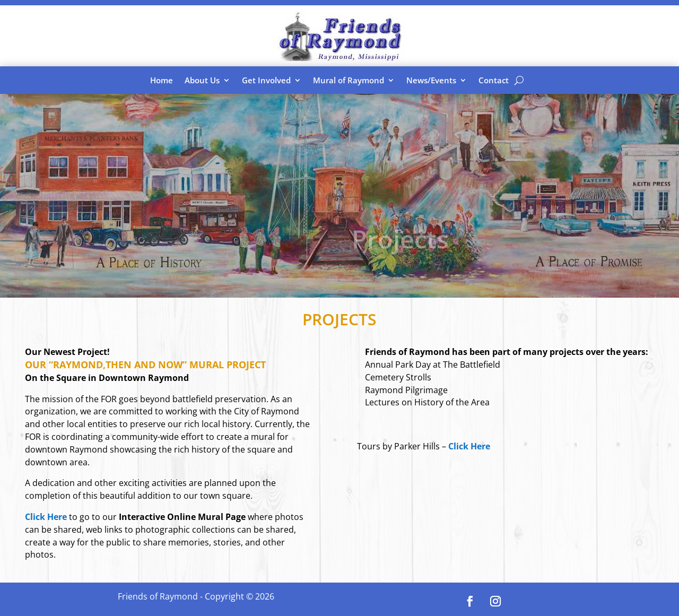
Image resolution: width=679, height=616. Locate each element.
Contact (494, 80)
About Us (202, 80)
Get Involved (266, 80)
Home (162, 80)
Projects (400, 244)
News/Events (431, 80)
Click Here (469, 446)
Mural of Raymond (349, 80)
